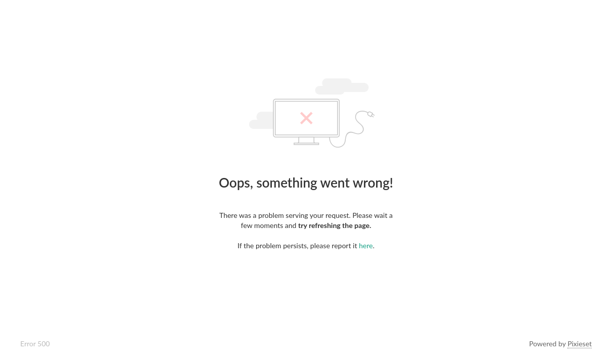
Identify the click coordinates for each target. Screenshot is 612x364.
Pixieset (580, 344)
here (366, 245)
